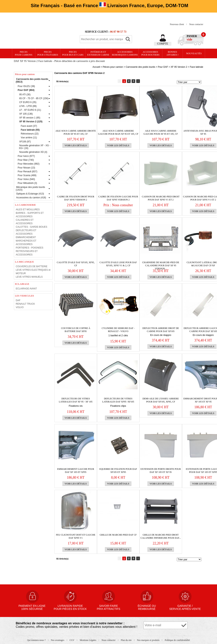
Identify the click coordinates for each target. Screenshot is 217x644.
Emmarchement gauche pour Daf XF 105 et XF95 (76, 471)
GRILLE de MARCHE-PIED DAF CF (118, 535)
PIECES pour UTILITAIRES (48, 53)
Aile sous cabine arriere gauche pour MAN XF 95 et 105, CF (118, 132)
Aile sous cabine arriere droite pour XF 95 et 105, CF (76, 132)
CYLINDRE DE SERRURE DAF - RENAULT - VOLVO (118, 330)
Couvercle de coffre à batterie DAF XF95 (76, 330)
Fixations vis (76, 406)
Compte (163, 44)
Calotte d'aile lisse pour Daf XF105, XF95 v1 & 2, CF (118, 264)
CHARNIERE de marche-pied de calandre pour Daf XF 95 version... (161, 264)
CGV (72, 640)
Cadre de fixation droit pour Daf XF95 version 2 (76, 198)
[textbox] (102, 39)
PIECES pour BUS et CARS (73, 53)
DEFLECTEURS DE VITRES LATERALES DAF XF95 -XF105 (118, 400)
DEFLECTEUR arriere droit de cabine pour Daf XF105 (161, 330)
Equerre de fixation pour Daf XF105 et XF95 (118, 471)
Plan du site (126, 640)
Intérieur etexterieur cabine (98, 53)
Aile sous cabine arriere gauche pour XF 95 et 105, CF (161, 132)
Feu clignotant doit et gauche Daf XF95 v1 (76, 536)
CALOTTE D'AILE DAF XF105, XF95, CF (76, 264)
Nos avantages (58, 640)
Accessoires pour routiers (150, 53)
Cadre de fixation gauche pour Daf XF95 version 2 (118, 198)
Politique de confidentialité (177, 640)
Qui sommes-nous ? (37, 640)
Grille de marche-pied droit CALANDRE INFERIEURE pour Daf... (161, 536)
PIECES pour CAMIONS (24, 53)
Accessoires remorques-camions (125, 53)
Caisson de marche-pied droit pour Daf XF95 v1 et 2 (161, 198)
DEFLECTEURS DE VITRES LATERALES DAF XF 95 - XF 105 (76, 400)
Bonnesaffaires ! (172, 53)
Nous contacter (196, 24)
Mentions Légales (88, 640)
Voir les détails (76, 145)
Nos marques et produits (148, 640)
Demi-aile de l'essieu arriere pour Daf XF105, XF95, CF (161, 400)
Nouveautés (194, 53)
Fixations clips (118, 406)
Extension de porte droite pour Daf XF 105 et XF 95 (161, 471)
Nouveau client (177, 24)
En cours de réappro (161, 335)
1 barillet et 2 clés (118, 335)
